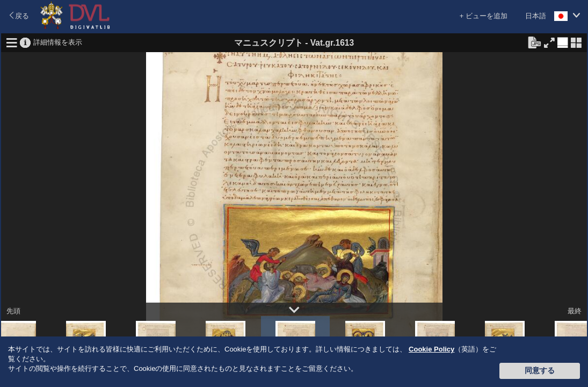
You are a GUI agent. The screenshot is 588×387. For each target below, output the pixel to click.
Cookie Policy (431, 349)
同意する (540, 370)
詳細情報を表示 (58, 42)
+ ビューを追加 (484, 16)
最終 (575, 311)
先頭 (13, 311)
